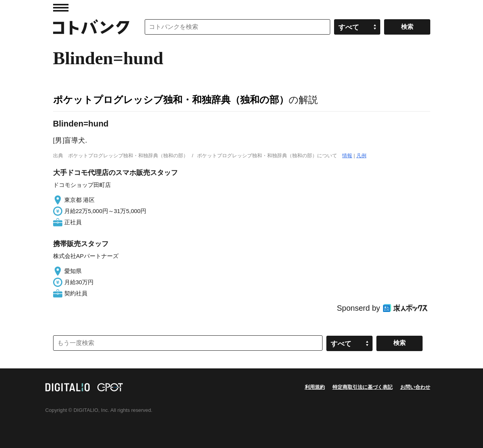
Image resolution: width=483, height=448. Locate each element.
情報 (347, 156)
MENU (61, 8)
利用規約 (315, 387)
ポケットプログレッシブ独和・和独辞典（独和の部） (171, 100)
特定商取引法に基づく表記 (363, 387)
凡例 (361, 156)
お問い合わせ (415, 387)
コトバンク (91, 27)
